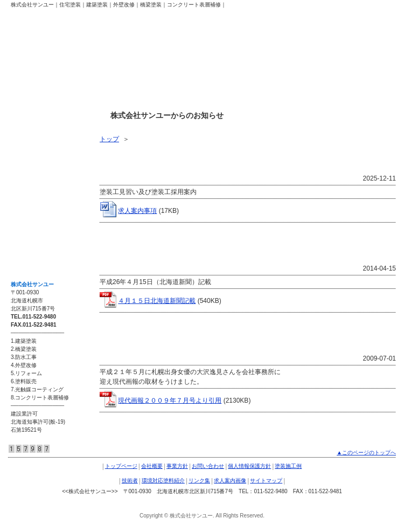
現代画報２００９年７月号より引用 (170, 400)
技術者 (26, 155)
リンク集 (29, 201)
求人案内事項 (137, 211)
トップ (109, 139)
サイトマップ (36, 246)
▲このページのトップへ (366, 452)
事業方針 (177, 466)
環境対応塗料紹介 (42, 178)
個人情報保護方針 (249, 466)
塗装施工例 (32, 133)
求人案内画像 (36, 223)
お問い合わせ (208, 466)
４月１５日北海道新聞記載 (157, 301)
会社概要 (152, 466)
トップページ (121, 466)
